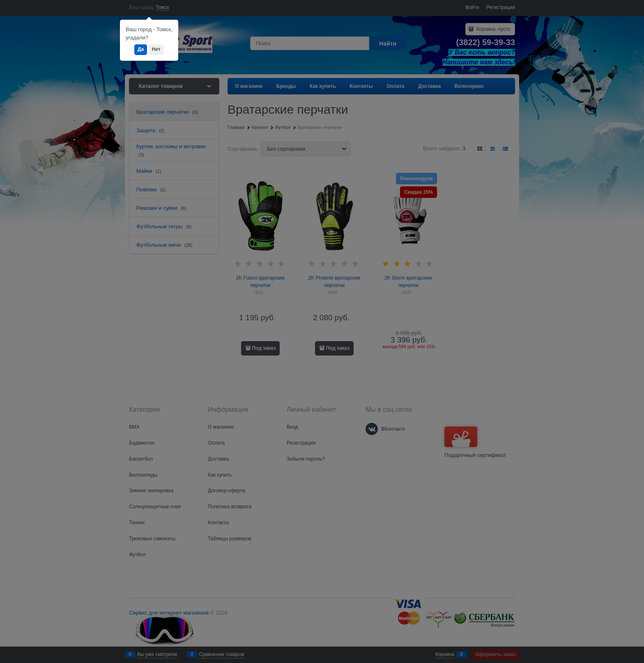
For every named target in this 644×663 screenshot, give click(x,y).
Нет (156, 49)
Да (141, 49)
